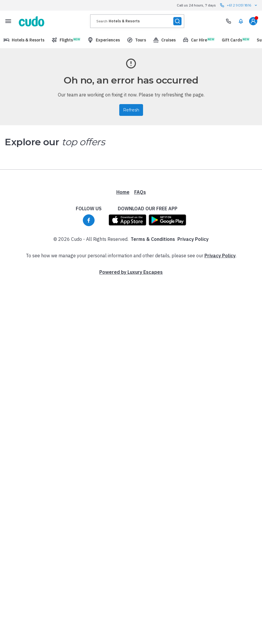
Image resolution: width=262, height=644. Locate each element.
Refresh (131, 110)
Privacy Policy (193, 362)
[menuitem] (241, 21)
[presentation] (137, 21)
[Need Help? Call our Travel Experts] (229, 21)
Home (123, 315)
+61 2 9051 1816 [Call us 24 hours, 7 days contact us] (239, 5)
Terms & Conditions (153, 362)
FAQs (140, 315)
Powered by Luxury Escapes (131, 395)
